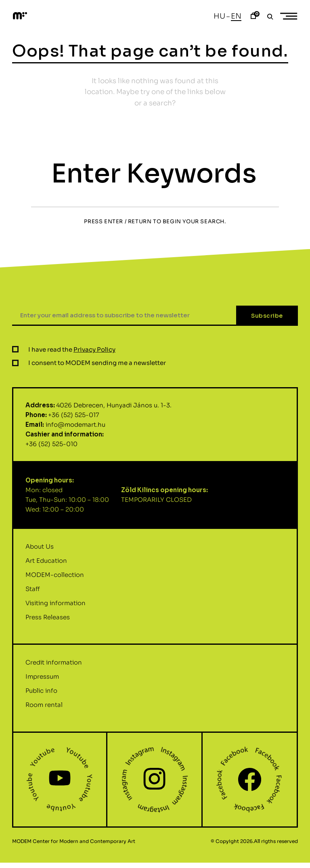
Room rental (44, 744)
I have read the (72, 389)
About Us (40, 586)
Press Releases (48, 656)
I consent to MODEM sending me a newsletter (97, 402)
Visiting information (56, 642)
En (236, 16)
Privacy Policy (94, 389)
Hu (219, 16)
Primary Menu (291, 16)
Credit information (54, 702)
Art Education (46, 600)
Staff (33, 628)
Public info (41, 730)
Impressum (42, 716)
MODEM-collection (55, 614)
